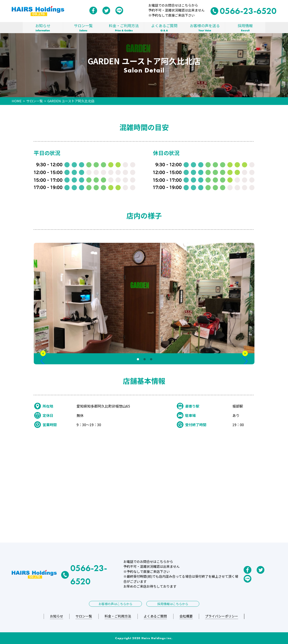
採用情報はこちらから (173, 604)
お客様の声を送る (205, 28)
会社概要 (186, 616)
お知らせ (43, 28)
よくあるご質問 (164, 28)
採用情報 (245, 28)
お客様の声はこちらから (115, 604)
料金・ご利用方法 (124, 28)
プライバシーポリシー (222, 616)
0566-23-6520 (244, 11)
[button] (43, 359)
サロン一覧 (83, 28)
